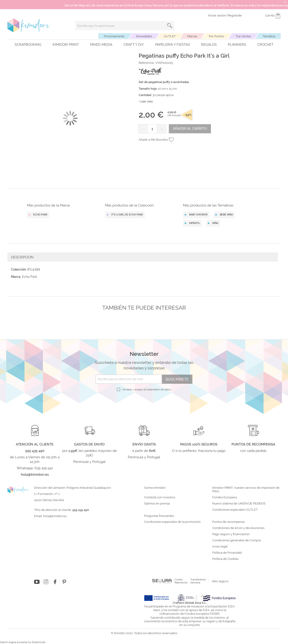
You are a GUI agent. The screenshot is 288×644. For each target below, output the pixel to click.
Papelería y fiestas (172, 45)
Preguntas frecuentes (159, 516)
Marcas (192, 36)
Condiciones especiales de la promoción (173, 522)
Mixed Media (101, 45)
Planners (237, 45)
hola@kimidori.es (55, 516)
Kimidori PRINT (66, 45)
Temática (269, 36)
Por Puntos (216, 36)
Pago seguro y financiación (231, 534)
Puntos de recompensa (228, 522)
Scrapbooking (28, 45)
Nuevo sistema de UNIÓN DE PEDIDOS (239, 504)
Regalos (209, 45)
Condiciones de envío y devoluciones (238, 528)
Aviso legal (220, 547)
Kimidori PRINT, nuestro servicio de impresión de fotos (246, 490)
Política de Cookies (225, 559)
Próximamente (114, 36)
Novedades (144, 36)
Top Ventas (243, 36)
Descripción (22, 257)
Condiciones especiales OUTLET (235, 510)
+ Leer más (146, 101)
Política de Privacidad (227, 553)
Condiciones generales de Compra (237, 540)
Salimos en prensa (157, 504)
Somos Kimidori (155, 488)
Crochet (265, 45)
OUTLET (170, 36)
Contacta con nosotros (160, 497)
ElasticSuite (39, 642)
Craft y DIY (134, 45)
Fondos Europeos (225, 497)
